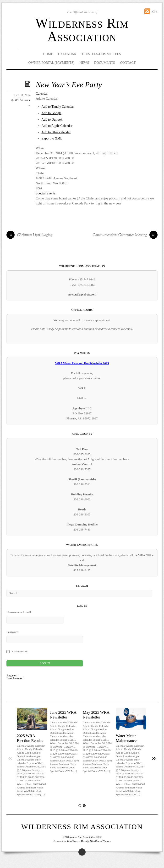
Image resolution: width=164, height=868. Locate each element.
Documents (105, 63)
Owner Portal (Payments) (52, 63)
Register (11, 676)
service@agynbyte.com (82, 295)
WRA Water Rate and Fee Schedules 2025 (82, 363)
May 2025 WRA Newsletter (96, 715)
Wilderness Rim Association (82, 30)
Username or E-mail (19, 612)
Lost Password (15, 678)
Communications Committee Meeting (125, 235)
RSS (155, 11)
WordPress (72, 841)
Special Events (46, 193)
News (84, 63)
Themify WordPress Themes (96, 841)
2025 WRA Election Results (30, 738)
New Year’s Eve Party (69, 85)
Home (48, 54)
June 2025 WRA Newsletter (63, 715)
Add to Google (51, 113)
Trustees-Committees (101, 54)
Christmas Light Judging (29, 235)
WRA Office (23, 100)
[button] (47, 99)
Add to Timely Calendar (58, 107)
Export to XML (52, 138)
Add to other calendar (56, 132)
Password (12, 632)
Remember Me (20, 651)
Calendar (67, 54)
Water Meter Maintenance (126, 738)
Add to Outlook (52, 120)
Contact (128, 63)
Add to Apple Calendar (57, 126)
